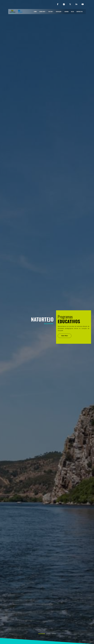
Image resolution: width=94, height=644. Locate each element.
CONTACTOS (80, 12)
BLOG (72, 12)
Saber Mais (65, 336)
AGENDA (67, 12)
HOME (35, 12)
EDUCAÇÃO (59, 12)
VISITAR (51, 12)
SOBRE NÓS (42, 12)
